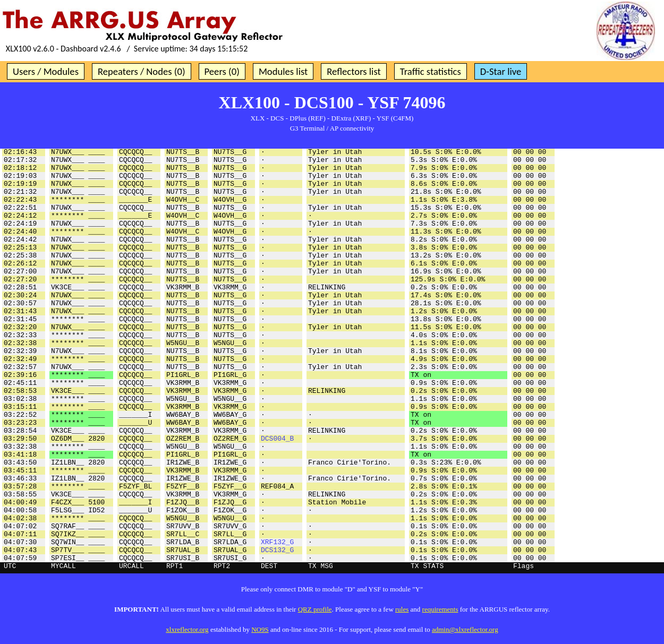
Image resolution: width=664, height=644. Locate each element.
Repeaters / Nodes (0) (142, 71)
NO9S (260, 629)
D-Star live (501, 71)
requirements (440, 609)
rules (402, 609)
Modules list (283, 71)
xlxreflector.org (187, 629)
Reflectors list (354, 71)
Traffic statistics (431, 71)
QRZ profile (315, 609)
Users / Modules (46, 71)
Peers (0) (222, 71)
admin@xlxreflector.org (465, 629)
